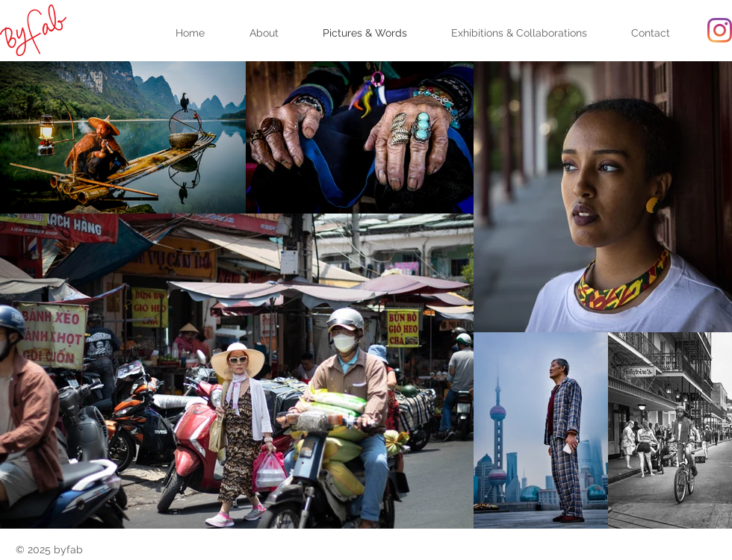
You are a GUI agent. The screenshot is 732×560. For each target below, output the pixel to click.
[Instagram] (720, 30)
